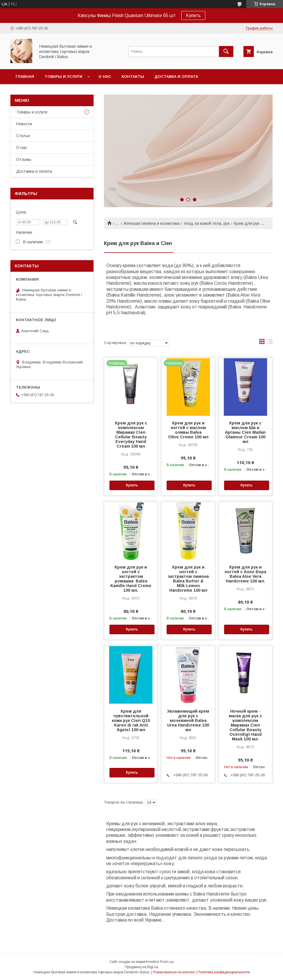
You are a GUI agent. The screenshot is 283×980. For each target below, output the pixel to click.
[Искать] (226, 52)
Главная (25, 77)
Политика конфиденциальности (224, 972)
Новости (24, 124)
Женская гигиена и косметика (151, 223)
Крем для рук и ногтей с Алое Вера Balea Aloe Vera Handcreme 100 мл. (245, 574)
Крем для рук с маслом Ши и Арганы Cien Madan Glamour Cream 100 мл (245, 432)
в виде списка (270, 343)
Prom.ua (167, 962)
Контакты (133, 77)
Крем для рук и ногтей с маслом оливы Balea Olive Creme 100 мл (188, 430)
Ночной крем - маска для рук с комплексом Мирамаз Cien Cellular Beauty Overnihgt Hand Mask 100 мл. (245, 725)
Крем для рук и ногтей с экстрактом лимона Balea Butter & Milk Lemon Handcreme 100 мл (188, 579)
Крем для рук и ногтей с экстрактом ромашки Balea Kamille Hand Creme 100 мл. (131, 579)
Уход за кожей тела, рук (207, 223)
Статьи (23, 136)
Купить (193, 15)
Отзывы (24, 159)
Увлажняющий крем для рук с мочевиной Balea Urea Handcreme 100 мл (188, 720)
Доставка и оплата (176, 77)
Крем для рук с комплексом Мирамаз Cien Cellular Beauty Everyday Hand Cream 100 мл (131, 435)
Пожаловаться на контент (174, 972)
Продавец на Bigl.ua (141, 967)
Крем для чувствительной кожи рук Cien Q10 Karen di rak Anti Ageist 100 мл (131, 720)
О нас (105, 77)
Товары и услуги (63, 77)
